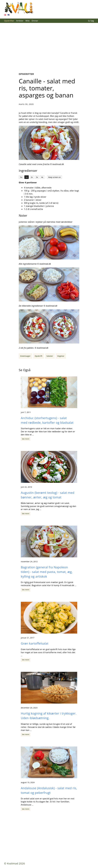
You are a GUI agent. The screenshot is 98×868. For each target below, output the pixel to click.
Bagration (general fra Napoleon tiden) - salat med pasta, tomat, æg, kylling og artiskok (47, 572)
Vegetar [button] (61, 356)
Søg (91, 21)
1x (27, 177)
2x (32, 177)
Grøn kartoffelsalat (35, 643)
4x (42, 177)
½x (21, 177)
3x (37, 177)
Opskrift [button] (39, 356)
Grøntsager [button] (25, 356)
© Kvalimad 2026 (14, 863)
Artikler (20, 21)
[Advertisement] (49, 46)
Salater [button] (50, 356)
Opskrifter (9, 21)
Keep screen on (54, 177)
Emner (35, 21)
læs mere (26, 439)
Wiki (28, 21)
